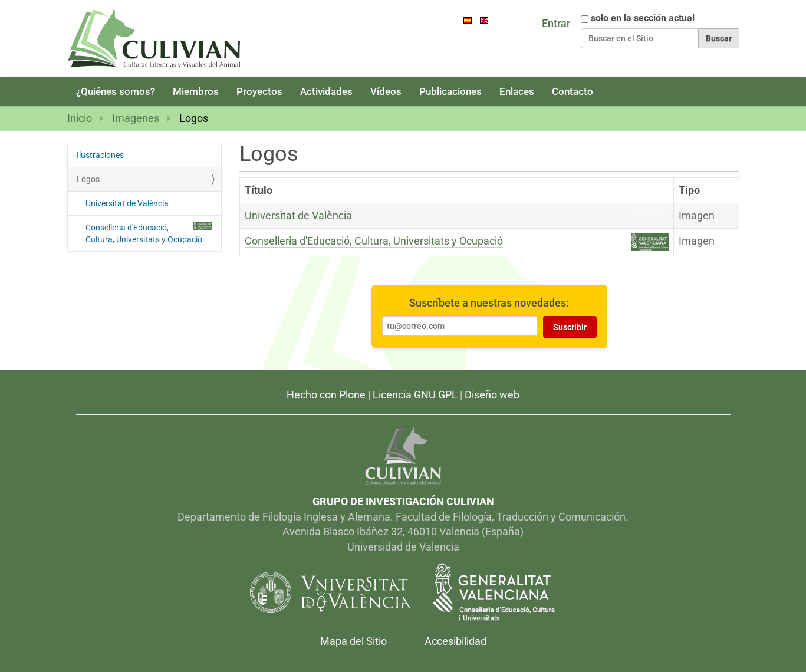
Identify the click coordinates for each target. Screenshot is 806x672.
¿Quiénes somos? (116, 91)
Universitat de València (298, 215)
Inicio (80, 118)
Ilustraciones (100, 155)
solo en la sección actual (643, 18)
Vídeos (386, 91)
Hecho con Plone (326, 395)
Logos (88, 179)
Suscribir (570, 327)
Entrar (556, 23)
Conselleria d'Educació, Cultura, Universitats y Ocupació (374, 241)
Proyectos (259, 91)
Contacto (573, 91)
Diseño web (492, 395)
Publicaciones (450, 91)
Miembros (196, 91)
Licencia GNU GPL (415, 395)
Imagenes (136, 118)
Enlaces (517, 91)
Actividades (326, 91)
